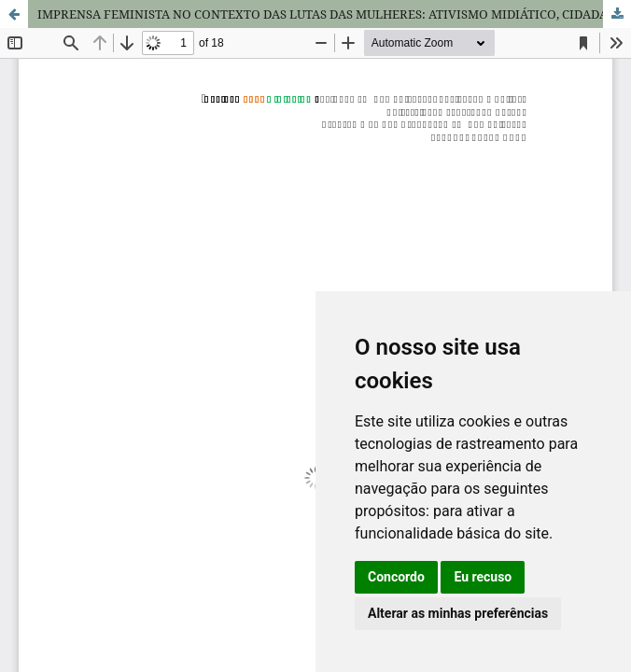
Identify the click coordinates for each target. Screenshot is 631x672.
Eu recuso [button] (483, 577)
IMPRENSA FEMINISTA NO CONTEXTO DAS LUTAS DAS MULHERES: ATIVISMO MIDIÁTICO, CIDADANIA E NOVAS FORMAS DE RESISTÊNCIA (334, 14)
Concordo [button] (396, 577)
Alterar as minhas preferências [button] (458, 613)
